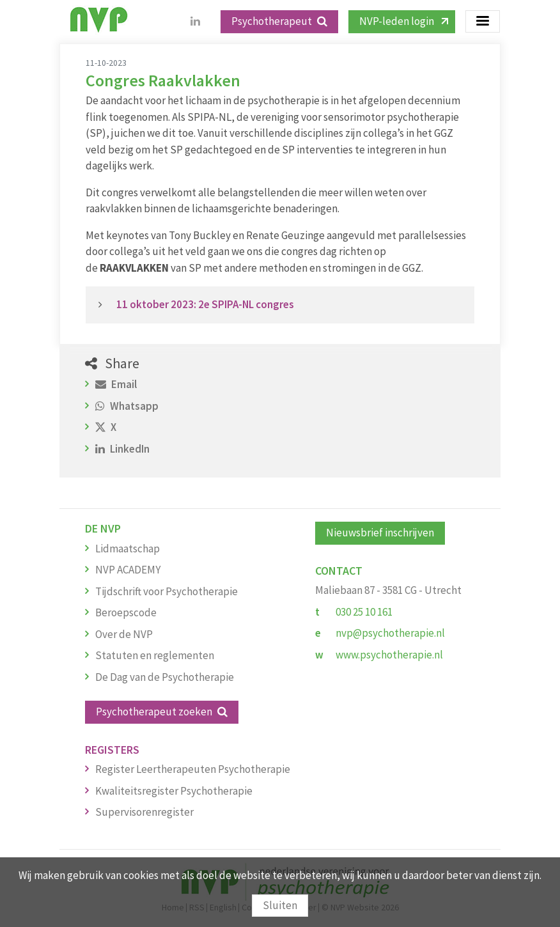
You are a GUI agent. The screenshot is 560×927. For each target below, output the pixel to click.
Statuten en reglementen (155, 655)
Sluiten (280, 905)
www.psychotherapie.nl (389, 655)
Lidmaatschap (128, 549)
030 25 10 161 (364, 612)
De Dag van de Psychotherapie (165, 677)
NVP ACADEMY (128, 570)
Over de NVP (124, 634)
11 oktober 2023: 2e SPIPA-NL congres (206, 304)
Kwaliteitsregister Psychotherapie (174, 791)
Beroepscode (126, 612)
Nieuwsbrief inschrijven (380, 533)
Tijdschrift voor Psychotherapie (167, 591)
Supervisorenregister (144, 812)
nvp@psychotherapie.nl (390, 633)
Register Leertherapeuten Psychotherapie (193, 769)
